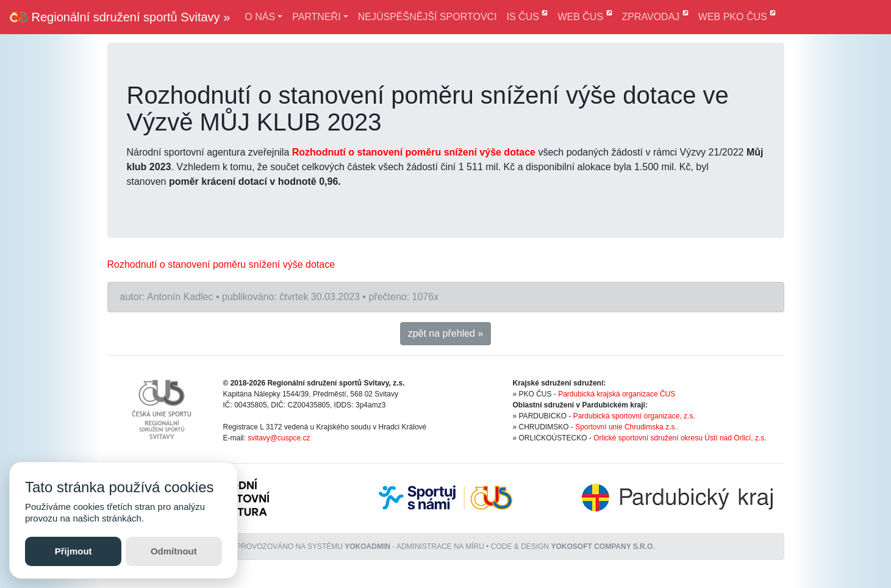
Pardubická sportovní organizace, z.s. (634, 416)
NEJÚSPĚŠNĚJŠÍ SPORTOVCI (428, 17)
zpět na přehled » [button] (446, 333)
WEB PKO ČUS (737, 16)
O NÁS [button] (260, 17)
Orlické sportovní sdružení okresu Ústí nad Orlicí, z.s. (680, 438)
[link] (221, 264)
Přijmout (73, 551)
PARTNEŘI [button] (316, 17)
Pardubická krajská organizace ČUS (617, 394)
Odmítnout (174, 551)
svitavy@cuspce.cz (279, 438)
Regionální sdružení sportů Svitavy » (120, 17)
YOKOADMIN (367, 547)
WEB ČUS (585, 16)
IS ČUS (528, 16)
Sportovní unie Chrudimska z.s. (626, 427)
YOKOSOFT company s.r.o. (603, 547)
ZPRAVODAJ (655, 16)
